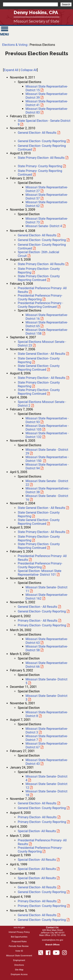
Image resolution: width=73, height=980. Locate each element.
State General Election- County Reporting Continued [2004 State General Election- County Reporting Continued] (39, 522)
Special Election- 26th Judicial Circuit (38, 254)
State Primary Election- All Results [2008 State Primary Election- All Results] (41, 264)
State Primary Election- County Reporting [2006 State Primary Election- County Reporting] (39, 384)
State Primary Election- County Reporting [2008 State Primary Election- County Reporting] (39, 271)
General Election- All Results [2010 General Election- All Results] (37, 133)
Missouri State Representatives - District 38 (48, 490)
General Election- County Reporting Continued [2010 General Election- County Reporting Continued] (42, 148)
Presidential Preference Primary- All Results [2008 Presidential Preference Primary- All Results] (42, 290)
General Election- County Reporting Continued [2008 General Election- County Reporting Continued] (42, 247)
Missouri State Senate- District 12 (46, 786)
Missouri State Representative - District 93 (47, 420)
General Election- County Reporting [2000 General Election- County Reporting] (42, 808)
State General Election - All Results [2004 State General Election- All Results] (41, 508)
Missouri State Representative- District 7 (47, 738)
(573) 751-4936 (58, 935)
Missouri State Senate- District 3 (46, 698)
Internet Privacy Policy (19, 932)
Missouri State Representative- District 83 (47, 111)
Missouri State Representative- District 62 (47, 204)
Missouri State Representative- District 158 (47, 332)
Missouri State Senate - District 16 (47, 498)
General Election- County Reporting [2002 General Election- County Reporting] (42, 611)
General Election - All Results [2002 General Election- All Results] (37, 607)
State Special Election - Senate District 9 (44, 123)
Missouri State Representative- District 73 (47, 220)
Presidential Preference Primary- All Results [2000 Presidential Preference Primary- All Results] (42, 842)
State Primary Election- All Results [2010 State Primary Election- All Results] (41, 158)
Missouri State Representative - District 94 (47, 466)
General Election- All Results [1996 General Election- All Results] (37, 915)
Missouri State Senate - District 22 (47, 483)
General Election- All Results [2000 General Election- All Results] (37, 803)
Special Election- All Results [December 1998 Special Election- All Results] (37, 878)
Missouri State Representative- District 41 (47, 103)
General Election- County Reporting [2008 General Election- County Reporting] (42, 240)
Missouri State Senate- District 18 (46, 793)
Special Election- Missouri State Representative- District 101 (40, 573)
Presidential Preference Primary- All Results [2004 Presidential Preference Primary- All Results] (42, 558)
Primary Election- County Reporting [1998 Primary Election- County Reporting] (42, 906)
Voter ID (19, 951)
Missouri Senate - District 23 (42, 344)
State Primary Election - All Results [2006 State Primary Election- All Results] (42, 378)
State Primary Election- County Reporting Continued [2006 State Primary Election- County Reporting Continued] (39, 392)
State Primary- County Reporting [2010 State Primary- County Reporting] (40, 166)
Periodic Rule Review (19, 946)
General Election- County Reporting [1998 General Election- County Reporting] (42, 892)
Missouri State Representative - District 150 (47, 459)
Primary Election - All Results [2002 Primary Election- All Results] (38, 621)
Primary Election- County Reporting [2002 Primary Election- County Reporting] (42, 625)
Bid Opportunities (19, 937)
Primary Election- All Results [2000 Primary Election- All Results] (37, 817)
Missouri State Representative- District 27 (47, 189)
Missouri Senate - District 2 (42, 404)
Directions (19, 965)
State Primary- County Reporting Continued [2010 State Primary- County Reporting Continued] (40, 173)
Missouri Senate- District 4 (44, 226)
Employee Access (19, 974)
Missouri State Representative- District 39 (47, 96)
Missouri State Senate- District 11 (46, 589)
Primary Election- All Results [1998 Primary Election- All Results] (37, 901)
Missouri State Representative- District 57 (47, 197)
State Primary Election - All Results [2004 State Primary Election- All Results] (42, 532)
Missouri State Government (19, 956)
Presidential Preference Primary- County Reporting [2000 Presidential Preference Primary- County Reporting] (40, 850)
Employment (19, 960)
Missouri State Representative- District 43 (47, 762)
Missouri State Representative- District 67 (47, 745)
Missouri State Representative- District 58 (47, 648)
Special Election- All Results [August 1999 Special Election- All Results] (37, 860)
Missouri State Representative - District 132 (47, 435)
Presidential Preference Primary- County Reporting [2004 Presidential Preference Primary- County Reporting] (40, 565)
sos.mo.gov (19, 927)
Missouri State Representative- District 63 (47, 641)
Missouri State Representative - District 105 (47, 428)
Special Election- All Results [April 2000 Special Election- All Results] (37, 831)
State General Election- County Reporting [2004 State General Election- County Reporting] (39, 514)
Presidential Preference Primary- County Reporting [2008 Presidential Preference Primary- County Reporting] (40, 297)
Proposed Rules (19, 942)
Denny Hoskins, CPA (36, 12)
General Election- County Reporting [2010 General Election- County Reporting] (42, 141)
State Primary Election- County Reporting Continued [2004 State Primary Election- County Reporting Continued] (39, 546)
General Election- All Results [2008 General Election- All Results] (37, 235)
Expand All (11, 70)
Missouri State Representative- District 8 (47, 714)
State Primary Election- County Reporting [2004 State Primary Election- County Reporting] (39, 538)
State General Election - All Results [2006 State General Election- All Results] (41, 354)
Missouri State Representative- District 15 (47, 88)
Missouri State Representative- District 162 (47, 597)
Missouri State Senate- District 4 (46, 778)
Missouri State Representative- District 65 (47, 324)
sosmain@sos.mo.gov (52, 940)
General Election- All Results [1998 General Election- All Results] (37, 887)
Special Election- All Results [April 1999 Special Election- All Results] (37, 869)
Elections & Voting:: (15, 45)
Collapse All (29, 70)
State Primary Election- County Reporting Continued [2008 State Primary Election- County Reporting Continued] (39, 278)
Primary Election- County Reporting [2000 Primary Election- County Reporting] (42, 822)
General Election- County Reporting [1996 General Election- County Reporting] (42, 920)
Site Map (19, 970)
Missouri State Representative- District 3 (47, 731)
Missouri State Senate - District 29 (47, 452)
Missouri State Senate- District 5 (46, 681)
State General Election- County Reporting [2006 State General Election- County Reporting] (39, 360)
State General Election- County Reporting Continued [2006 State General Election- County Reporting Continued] (39, 368)
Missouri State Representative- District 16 (47, 317)
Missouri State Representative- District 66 (47, 665)
